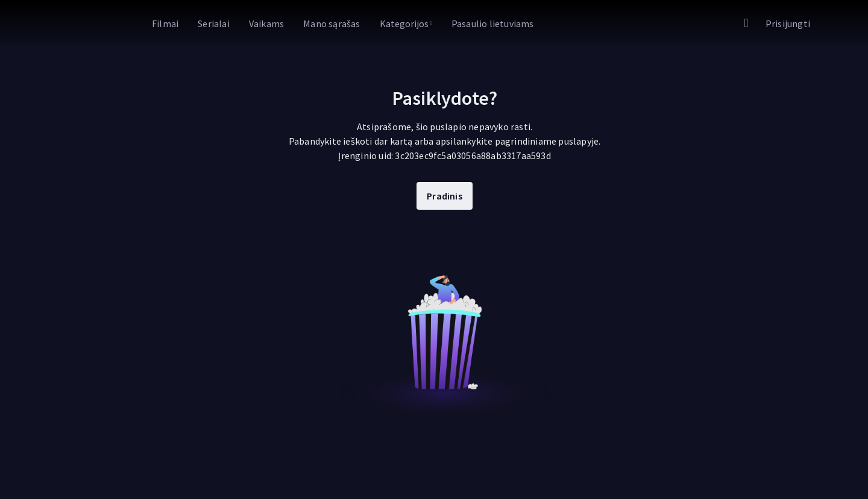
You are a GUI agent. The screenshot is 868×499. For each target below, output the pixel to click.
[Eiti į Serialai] (214, 23)
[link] (90, 24)
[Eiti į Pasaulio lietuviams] (493, 23)
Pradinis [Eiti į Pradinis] (445, 196)
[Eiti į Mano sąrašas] (332, 23)
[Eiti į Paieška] (746, 23)
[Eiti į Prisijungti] (788, 23)
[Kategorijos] (406, 23)
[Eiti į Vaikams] (266, 23)
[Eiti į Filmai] (165, 23)
